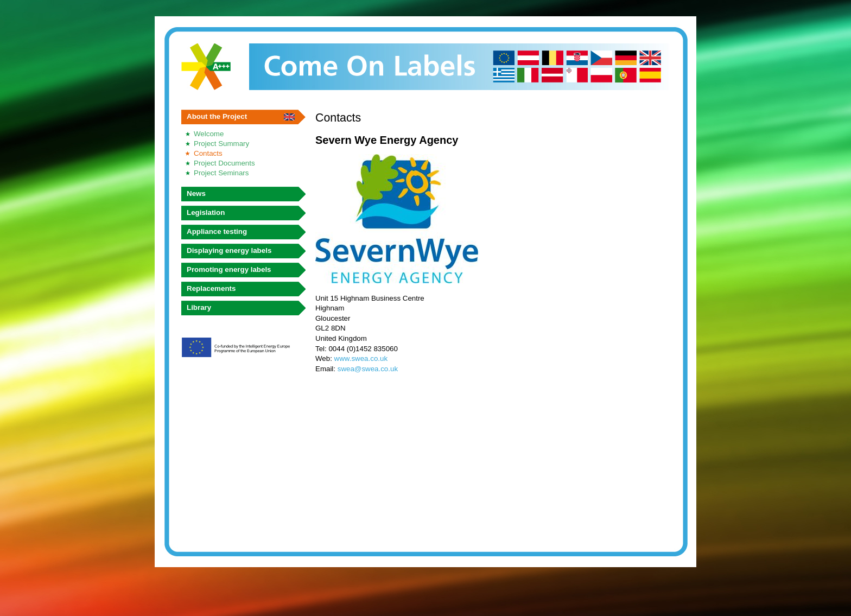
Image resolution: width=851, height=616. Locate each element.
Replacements (211, 288)
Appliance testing (217, 231)
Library (199, 307)
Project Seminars (221, 173)
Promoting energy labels (229, 269)
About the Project (217, 116)
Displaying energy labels (229, 250)
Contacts (208, 153)
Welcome (209, 134)
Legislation (206, 212)
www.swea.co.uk (361, 358)
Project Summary (221, 144)
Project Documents (224, 163)
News (196, 193)
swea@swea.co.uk (368, 369)
